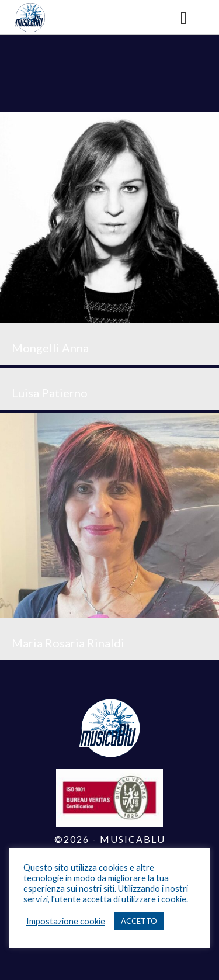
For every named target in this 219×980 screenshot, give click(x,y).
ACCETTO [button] (139, 921)
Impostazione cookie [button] (66, 921)
